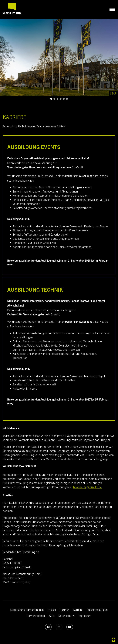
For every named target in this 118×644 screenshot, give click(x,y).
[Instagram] (59, 627)
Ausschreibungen (97, 610)
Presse (52, 610)
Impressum (85, 616)
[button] (51, 99)
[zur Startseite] (12, 9)
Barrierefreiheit (36, 616)
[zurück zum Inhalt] (114, 640)
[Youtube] (70, 627)
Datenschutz (66, 616)
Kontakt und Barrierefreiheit (27, 610)
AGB (52, 616)
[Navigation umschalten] (112, 9)
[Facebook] (48, 627)
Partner (64, 610)
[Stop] (113, 93)
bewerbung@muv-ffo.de (87, 487)
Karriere (78, 610)
